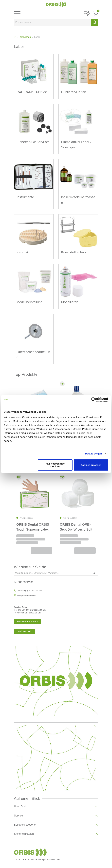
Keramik (23, 252)
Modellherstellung (29, 302)
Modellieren (70, 302)
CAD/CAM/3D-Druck (32, 92)
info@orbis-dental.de (26, 595)
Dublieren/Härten (74, 92)
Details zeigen (93, 454)
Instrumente (25, 197)
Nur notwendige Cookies (55, 465)
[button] (87, 14)
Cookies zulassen (91, 465)
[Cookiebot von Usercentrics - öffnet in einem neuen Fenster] (94, 400)
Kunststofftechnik (74, 252)
